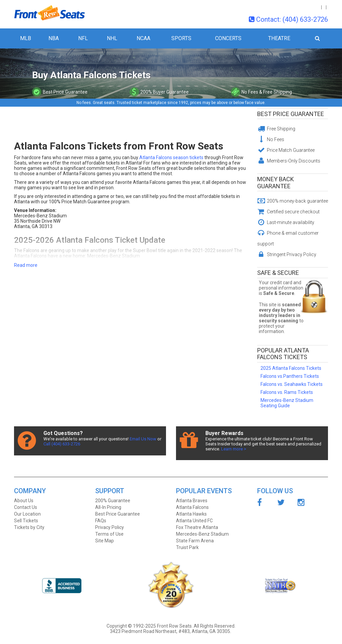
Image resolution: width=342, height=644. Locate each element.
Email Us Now (143, 439)
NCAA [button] (143, 38)
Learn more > (234, 449)
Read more (26, 265)
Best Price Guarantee (291, 114)
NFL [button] (83, 38)
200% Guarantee (113, 501)
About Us (24, 501)
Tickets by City (29, 527)
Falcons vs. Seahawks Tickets (292, 384)
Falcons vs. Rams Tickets (287, 392)
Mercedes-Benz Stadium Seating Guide (287, 403)
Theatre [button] (279, 38)
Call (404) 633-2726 (62, 444)
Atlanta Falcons (192, 507)
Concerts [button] (228, 38)
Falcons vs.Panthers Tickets (290, 376)
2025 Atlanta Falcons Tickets (291, 368)
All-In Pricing (108, 507)
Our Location (27, 514)
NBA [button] (54, 38)
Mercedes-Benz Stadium (202, 534)
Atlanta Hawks (191, 514)
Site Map (105, 541)
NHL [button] (112, 38)
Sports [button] (181, 38)
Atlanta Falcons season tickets (171, 157)
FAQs (101, 521)
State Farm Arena (195, 541)
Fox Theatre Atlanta (197, 527)
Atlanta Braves (192, 501)
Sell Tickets (26, 521)
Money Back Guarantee (276, 183)
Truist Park (187, 547)
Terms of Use (109, 534)
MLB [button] (26, 38)
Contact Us (26, 507)
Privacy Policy (110, 527)
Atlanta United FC (194, 521)
